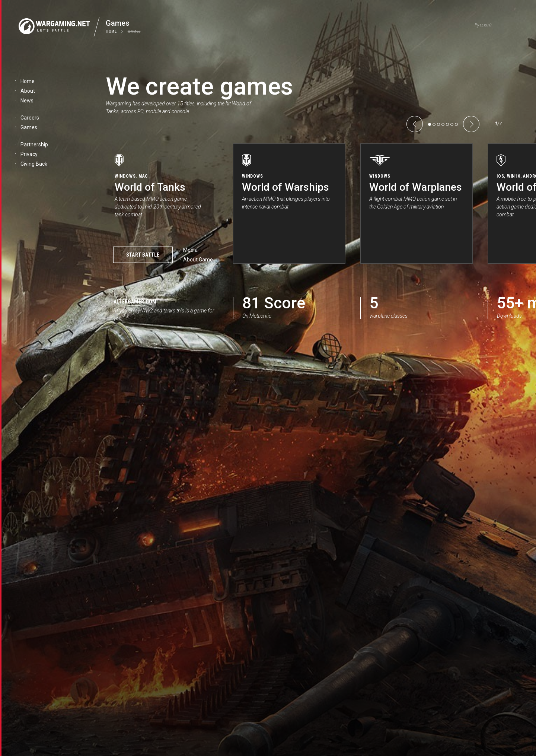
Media (190, 250)
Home (111, 31)
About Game (198, 260)
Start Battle (143, 255)
